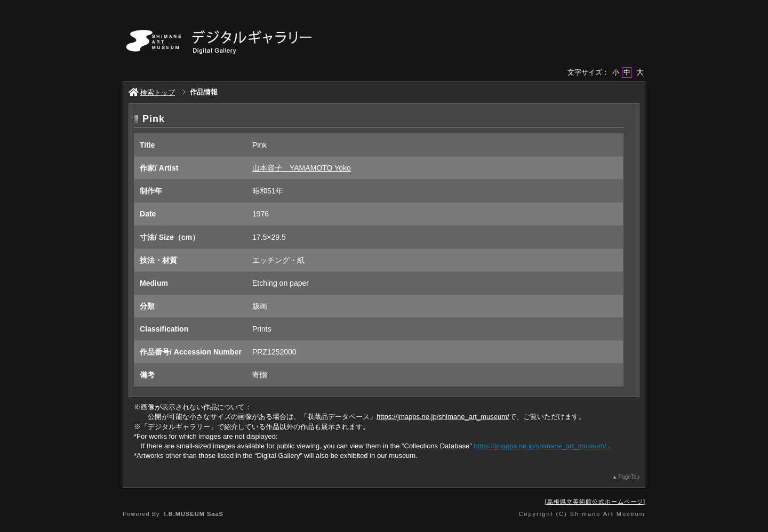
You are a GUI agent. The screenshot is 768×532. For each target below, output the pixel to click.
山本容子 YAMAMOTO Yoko (302, 168)
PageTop (629, 477)
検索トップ (152, 92)
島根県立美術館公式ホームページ (595, 502)
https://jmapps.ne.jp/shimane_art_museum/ (443, 417)
